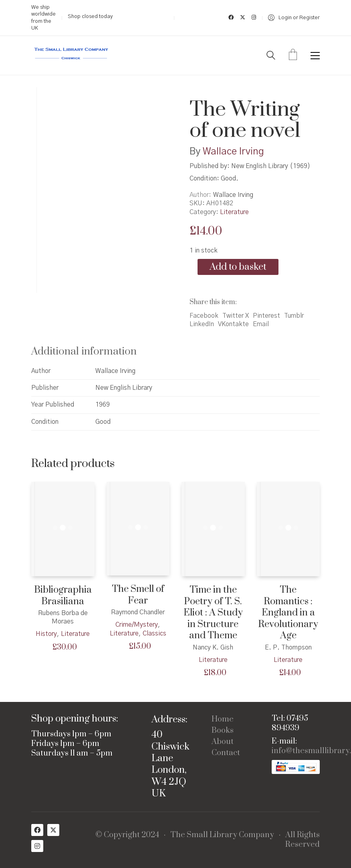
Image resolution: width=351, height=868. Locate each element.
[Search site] (271, 56)
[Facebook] (37, 830)
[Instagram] (37, 846)
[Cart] (293, 56)
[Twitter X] (53, 830)
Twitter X (236, 316)
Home (223, 720)
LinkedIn (202, 324)
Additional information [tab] (84, 352)
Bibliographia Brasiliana (63, 596)
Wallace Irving (233, 152)
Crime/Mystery (137, 625)
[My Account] (294, 18)
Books (223, 731)
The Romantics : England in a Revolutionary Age (288, 613)
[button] (315, 56)
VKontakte (233, 324)
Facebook (204, 316)
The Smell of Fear (138, 595)
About (223, 742)
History (46, 634)
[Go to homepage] (71, 55)
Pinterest (266, 316)
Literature (234, 212)
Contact (226, 753)
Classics (154, 633)
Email (261, 324)
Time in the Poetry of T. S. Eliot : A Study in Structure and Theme (213, 613)
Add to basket (238, 267)
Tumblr (294, 316)
